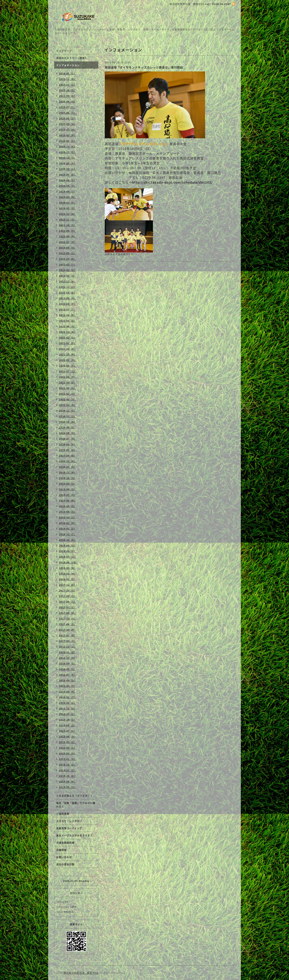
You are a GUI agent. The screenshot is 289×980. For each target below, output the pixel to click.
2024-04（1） (68, 192)
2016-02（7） (68, 697)
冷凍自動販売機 (65, 843)
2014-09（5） (68, 782)
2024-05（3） (68, 186)
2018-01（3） (68, 579)
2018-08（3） (68, 551)
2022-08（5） (68, 304)
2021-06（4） (68, 377)
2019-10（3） (68, 478)
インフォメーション (68, 65)
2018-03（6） (68, 568)
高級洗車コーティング (69, 828)
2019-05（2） (68, 506)
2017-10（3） (68, 591)
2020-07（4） (68, 439)
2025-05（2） (68, 119)
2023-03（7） (68, 265)
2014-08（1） (68, 787)
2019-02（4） (68, 523)
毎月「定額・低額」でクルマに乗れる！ (76, 805)
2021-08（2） (68, 366)
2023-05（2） (68, 253)
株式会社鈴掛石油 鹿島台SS (81, 973)
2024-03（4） (68, 197)
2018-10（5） (68, 540)
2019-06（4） (68, 501)
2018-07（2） (68, 557)
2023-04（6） (68, 259)
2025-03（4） (68, 130)
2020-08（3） (68, 433)
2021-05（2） (68, 383)
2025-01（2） (68, 141)
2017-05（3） (68, 619)
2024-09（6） (68, 163)
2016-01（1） (68, 703)
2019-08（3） (68, 489)
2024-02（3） (68, 203)
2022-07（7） (68, 310)
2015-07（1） (68, 731)
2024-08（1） (68, 169)
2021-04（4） (68, 388)
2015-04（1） (68, 748)
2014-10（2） (68, 776)
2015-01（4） (68, 759)
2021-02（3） (68, 399)
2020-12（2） (68, 411)
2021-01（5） (68, 405)
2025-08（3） (68, 102)
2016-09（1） (68, 664)
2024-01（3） (68, 208)
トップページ (64, 51)
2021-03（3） (68, 394)
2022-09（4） (68, 298)
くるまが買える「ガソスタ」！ (74, 796)
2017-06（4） (68, 613)
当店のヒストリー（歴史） (72, 58)
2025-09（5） (68, 96)
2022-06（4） (68, 315)
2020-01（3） (68, 467)
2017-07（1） (68, 607)
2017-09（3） (68, 596)
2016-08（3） (68, 669)
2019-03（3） (68, 517)
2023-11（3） (68, 220)
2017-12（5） (68, 585)
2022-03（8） (68, 332)
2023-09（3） (68, 231)
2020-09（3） (68, 428)
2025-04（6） (68, 124)
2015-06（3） (68, 737)
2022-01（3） (68, 343)
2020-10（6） (68, 422)
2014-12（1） (68, 765)
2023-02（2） (68, 270)
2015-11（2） (68, 714)
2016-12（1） (68, 647)
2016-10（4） (68, 658)
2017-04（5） (68, 624)
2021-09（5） (68, 360)
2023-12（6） (68, 214)
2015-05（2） (68, 742)
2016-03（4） (68, 692)
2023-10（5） (68, 225)
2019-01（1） (68, 529)
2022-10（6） (68, 293)
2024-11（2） (68, 152)
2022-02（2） (68, 338)
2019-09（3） (68, 484)
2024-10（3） (68, 158)
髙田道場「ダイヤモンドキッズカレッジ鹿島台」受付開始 (144, 67)
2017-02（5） (68, 636)
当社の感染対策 (65, 864)
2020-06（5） (68, 444)
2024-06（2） (68, 180)
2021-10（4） (68, 355)
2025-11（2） (68, 85)
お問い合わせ (64, 857)
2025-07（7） (68, 107)
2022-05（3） (68, 321)
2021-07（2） (68, 371)
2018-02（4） (68, 574)
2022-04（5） (68, 326)
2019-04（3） (68, 512)
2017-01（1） (68, 641)
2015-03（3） (68, 754)
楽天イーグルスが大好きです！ (74, 835)
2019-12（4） (68, 473)
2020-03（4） (68, 461)
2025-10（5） (68, 90)
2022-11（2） (68, 287)
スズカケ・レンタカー (69, 821)
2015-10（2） (68, 720)
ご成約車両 (63, 814)
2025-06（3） (68, 113)
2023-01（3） (68, 276)
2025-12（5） (68, 79)
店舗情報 (61, 850)
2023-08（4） (68, 237)
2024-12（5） (68, 147)
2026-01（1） (68, 74)
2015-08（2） (68, 725)
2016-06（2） (68, 680)
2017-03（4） (68, 630)
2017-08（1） (68, 602)
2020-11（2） (68, 416)
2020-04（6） (68, 456)
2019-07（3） (68, 495)
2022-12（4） (68, 281)
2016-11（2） (68, 652)
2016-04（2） (68, 686)
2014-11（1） (68, 770)
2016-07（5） (68, 675)
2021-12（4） (68, 349)
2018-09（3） (68, 546)
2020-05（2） (68, 450)
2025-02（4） (68, 135)
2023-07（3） (68, 242)
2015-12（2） (68, 709)
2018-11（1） (68, 534)
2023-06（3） (68, 248)
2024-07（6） (68, 175)
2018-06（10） (68, 562)
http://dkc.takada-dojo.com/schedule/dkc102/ (172, 182)
